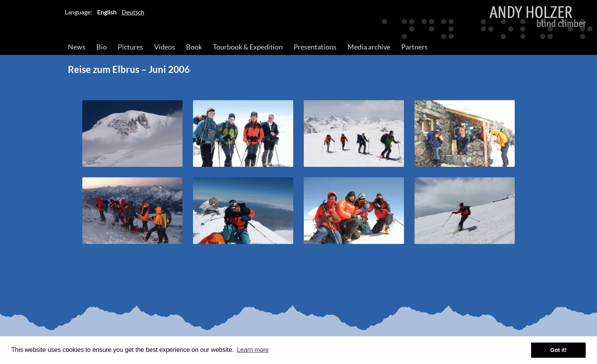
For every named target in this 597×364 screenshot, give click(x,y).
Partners (415, 47)
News (77, 47)
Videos (165, 47)
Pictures (130, 47)
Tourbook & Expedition (248, 47)
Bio (102, 47)
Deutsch (133, 12)
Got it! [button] (558, 350)
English (107, 12)
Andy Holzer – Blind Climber (298, 20)
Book (194, 47)
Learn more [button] (253, 350)
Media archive (369, 47)
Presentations (315, 47)
